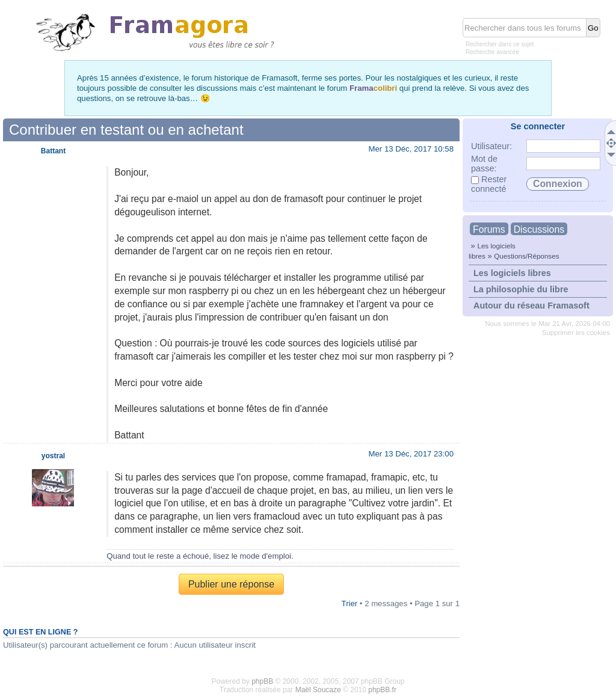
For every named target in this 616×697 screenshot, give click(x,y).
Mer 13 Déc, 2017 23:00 (411, 454)
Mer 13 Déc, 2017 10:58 (411, 149)
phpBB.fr (382, 690)
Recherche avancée (492, 52)
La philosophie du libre (521, 289)
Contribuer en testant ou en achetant (126, 130)
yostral (53, 456)
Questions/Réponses (526, 256)
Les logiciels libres (512, 273)
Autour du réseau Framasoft (531, 306)
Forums (489, 229)
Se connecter (538, 126)
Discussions (539, 229)
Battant (53, 151)
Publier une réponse (231, 584)
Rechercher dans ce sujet (500, 44)
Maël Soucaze (318, 690)
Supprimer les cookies (576, 333)
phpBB (262, 681)
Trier (350, 603)
